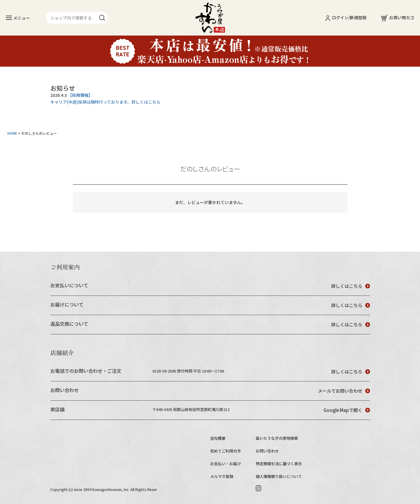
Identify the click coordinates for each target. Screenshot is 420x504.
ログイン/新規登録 (346, 17)
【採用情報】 (80, 95)
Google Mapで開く (347, 410)
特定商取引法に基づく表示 (279, 464)
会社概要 (218, 438)
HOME (12, 133)
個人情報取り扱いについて (279, 476)
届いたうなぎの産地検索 (277, 438)
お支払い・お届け (226, 464)
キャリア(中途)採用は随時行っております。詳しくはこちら (105, 102)
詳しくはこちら (351, 286)
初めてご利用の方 (226, 451)
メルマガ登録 (222, 476)
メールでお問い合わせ (344, 391)
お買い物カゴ (398, 17)
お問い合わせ (267, 451)
